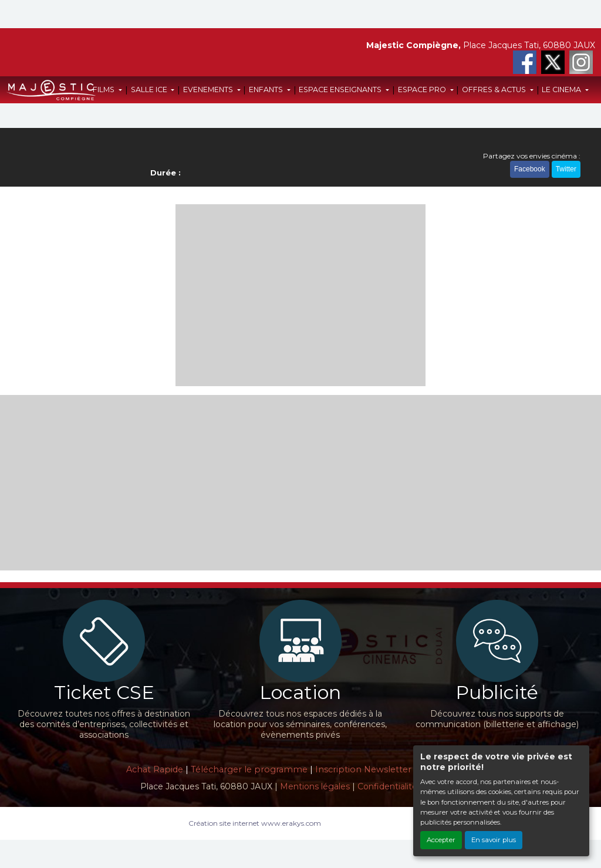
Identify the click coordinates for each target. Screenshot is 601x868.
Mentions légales (315, 786)
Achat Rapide (155, 769)
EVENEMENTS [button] (209, 89)
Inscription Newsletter (363, 769)
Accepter (441, 840)
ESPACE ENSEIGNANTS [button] (341, 89)
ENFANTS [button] (267, 89)
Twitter (566, 169)
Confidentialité (387, 786)
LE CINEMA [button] (562, 89)
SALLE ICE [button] (150, 89)
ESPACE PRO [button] (423, 89)
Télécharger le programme (249, 769)
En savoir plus (494, 840)
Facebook (530, 169)
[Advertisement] (301, 295)
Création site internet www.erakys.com (255, 823)
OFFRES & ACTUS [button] (495, 89)
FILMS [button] (104, 89)
